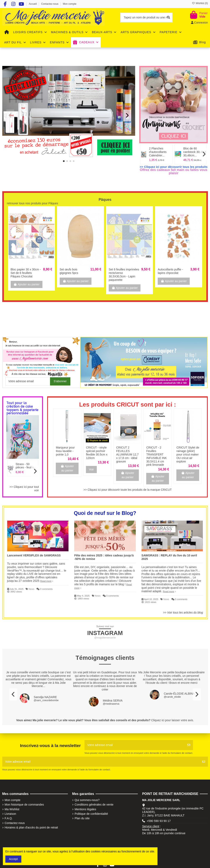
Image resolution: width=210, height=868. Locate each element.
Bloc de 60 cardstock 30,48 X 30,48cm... (195, 152)
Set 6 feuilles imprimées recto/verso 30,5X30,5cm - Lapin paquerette (124, 275)
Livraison (10, 814)
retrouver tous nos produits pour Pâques (33, 203)
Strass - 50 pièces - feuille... (26, 466)
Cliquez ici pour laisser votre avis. (172, 720)
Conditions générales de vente (94, 805)
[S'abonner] (189, 745)
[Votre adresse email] (135, 745)
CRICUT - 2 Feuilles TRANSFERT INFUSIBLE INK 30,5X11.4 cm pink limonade (156, 456)
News (31, 589)
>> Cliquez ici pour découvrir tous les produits (174, 167)
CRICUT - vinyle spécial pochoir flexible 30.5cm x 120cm (97, 453)
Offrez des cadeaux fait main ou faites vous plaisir (174, 171)
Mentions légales (85, 809)
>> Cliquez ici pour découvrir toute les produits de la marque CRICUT (128, 490)
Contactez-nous (50, 4)
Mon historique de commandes (24, 805)
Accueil (33, 4)
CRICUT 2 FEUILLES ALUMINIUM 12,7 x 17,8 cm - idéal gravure (127, 454)
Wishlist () (200, 3)
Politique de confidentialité (91, 814)
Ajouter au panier (27, 284)
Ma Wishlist (12, 809)
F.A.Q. (9, 818)
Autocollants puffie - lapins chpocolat (170, 271)
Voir (91, 469)
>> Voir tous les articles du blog (183, 613)
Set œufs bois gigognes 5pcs (69, 271)
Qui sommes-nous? (87, 800)
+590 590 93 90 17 (159, 821)
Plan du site (82, 818)
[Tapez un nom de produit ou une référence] (168, 18)
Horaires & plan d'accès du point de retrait (31, 827)
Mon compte (70, 4)
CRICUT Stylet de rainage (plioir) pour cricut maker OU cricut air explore (188, 454)
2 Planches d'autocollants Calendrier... (158, 152)
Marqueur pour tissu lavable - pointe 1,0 (65, 451)
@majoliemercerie (105, 638)
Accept (13, 859)
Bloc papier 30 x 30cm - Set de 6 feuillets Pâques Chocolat (26, 273)
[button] (64, 161)
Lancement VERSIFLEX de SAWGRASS (34, 555)
